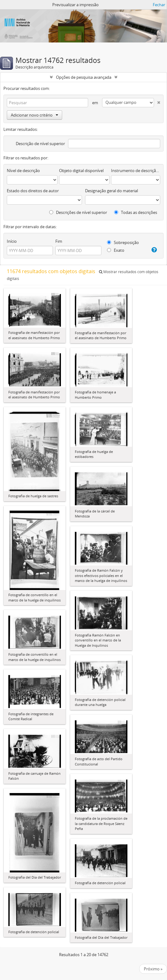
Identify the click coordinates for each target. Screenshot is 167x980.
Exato (116, 250)
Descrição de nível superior (40, 144)
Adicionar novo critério (34, 115)
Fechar (159, 5)
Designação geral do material (111, 191)
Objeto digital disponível (81, 171)
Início (12, 241)
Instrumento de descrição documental (136, 171)
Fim (59, 241)
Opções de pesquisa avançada (84, 77)
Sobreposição (123, 242)
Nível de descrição (23, 171)
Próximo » (153, 969)
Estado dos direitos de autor (33, 191)
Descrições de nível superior (78, 212)
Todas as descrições (136, 212)
